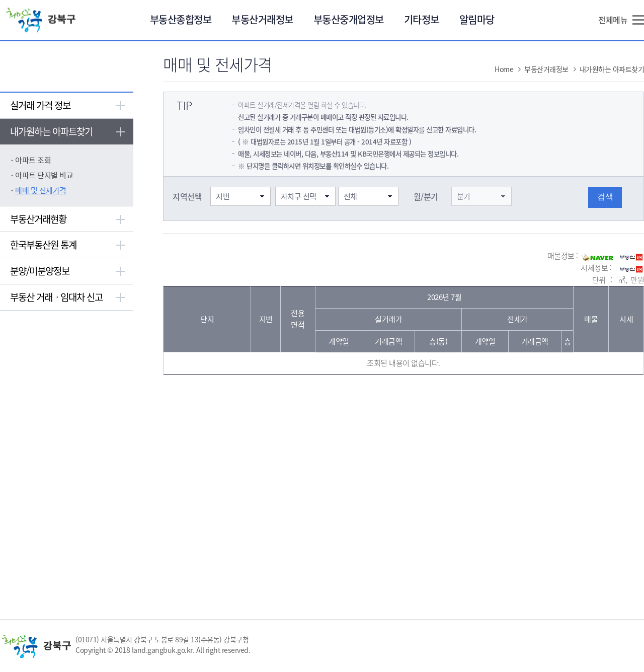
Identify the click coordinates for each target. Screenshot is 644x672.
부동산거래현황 (38, 219)
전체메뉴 (613, 20)
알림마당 (477, 19)
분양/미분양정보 (40, 271)
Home (504, 69)
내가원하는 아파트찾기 (51, 131)
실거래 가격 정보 (40, 105)
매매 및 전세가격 (41, 190)
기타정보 (422, 19)
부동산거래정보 (262, 19)
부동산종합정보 (181, 19)
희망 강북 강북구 (45, 20)
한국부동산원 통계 (43, 245)
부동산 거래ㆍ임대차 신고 (56, 297)
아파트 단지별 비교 (44, 175)
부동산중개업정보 (349, 19)
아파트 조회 (33, 160)
